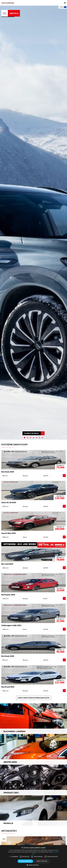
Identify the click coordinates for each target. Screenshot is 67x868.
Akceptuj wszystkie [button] (25, 861)
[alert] (33, 857)
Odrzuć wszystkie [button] (42, 861)
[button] (33, 865)
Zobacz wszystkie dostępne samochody (34, 698)
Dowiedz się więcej (32, 433)
